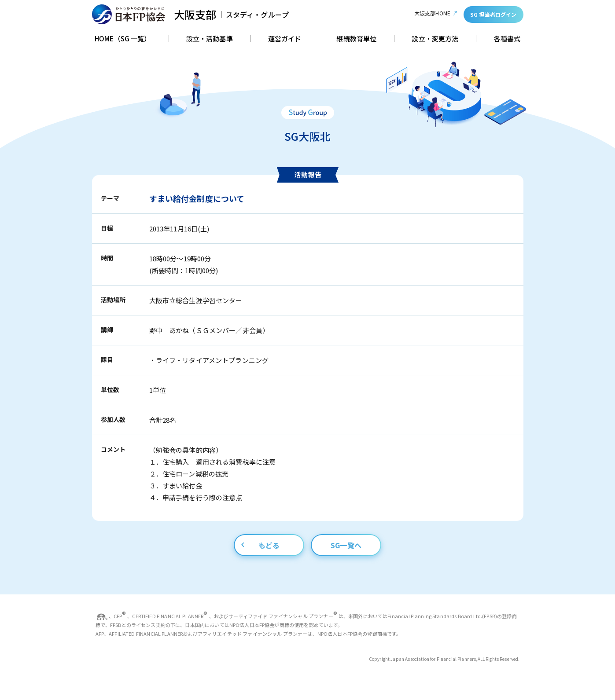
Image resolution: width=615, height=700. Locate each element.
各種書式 (507, 39)
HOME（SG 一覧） (123, 39)
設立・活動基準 (210, 39)
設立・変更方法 (435, 39)
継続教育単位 (356, 39)
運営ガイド (285, 39)
